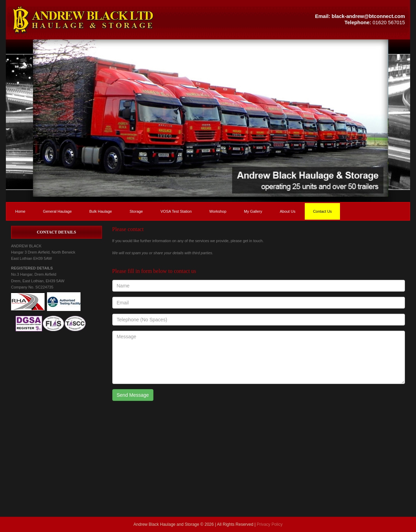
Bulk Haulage (101, 211)
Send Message (133, 395)
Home (20, 211)
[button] (107, 20)
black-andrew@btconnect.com (368, 16)
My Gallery (253, 211)
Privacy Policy (270, 524)
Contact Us (322, 211)
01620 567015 (389, 22)
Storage (136, 211)
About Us (288, 211)
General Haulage (57, 211)
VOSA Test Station (176, 211)
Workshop (218, 211)
